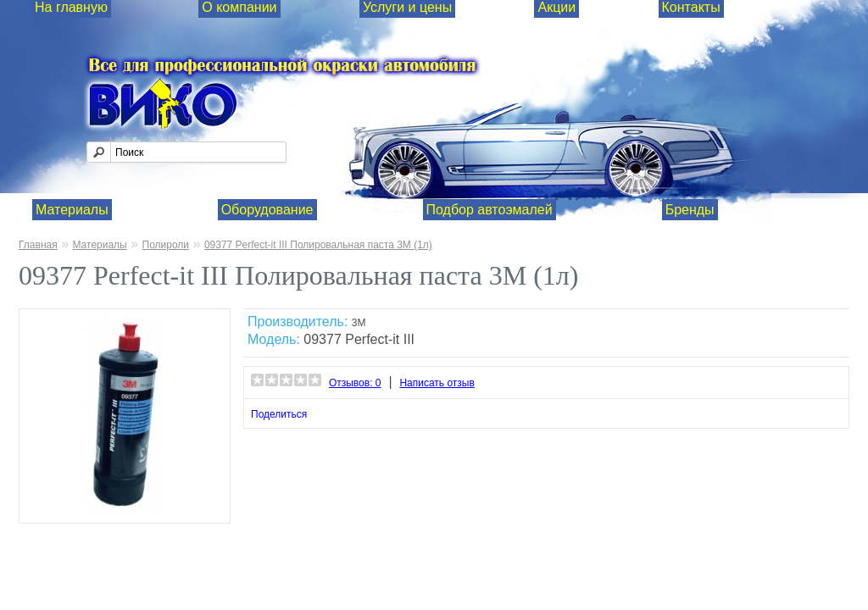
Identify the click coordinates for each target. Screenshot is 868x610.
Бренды (690, 210)
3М (359, 323)
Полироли (166, 245)
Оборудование (267, 210)
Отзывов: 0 (355, 383)
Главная (38, 245)
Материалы (72, 210)
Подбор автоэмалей (490, 210)
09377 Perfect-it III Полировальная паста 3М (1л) (318, 245)
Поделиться (279, 414)
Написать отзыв (437, 383)
